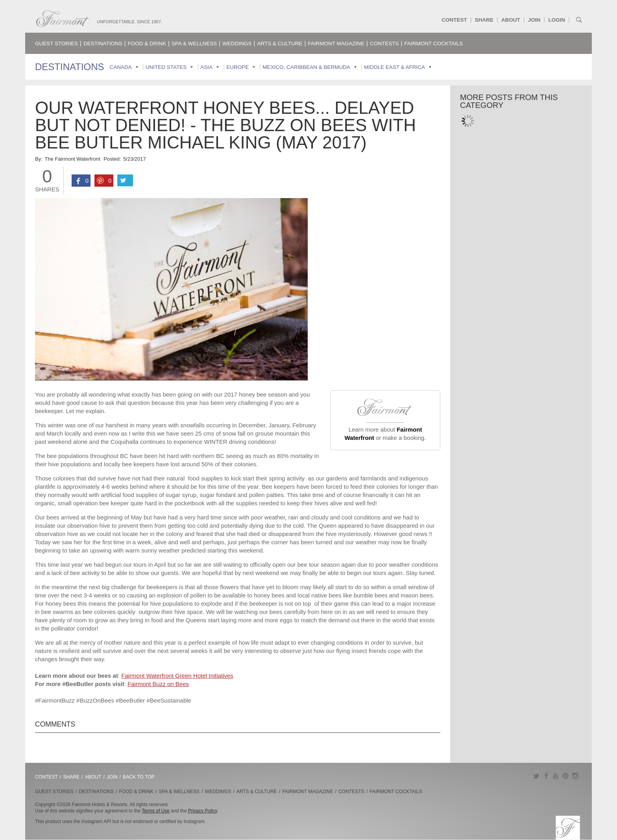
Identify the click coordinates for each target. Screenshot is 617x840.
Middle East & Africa (394, 67)
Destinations (103, 44)
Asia (206, 67)
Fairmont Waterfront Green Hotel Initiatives (177, 676)
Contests (384, 44)
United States (166, 67)
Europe (237, 67)
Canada (121, 67)
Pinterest (566, 776)
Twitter (536, 776)
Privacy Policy (203, 811)
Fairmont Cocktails (433, 44)
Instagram (575, 776)
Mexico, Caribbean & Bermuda (306, 67)
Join (534, 20)
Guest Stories (56, 44)
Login (557, 20)
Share (484, 20)
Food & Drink (147, 44)
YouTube (556, 776)
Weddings (237, 44)
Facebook (546, 776)
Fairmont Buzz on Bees (158, 684)
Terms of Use (156, 811)
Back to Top (139, 777)
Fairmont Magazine (336, 44)
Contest (454, 20)
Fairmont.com (63, 19)
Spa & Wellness (194, 44)
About (511, 20)
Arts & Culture (280, 44)
